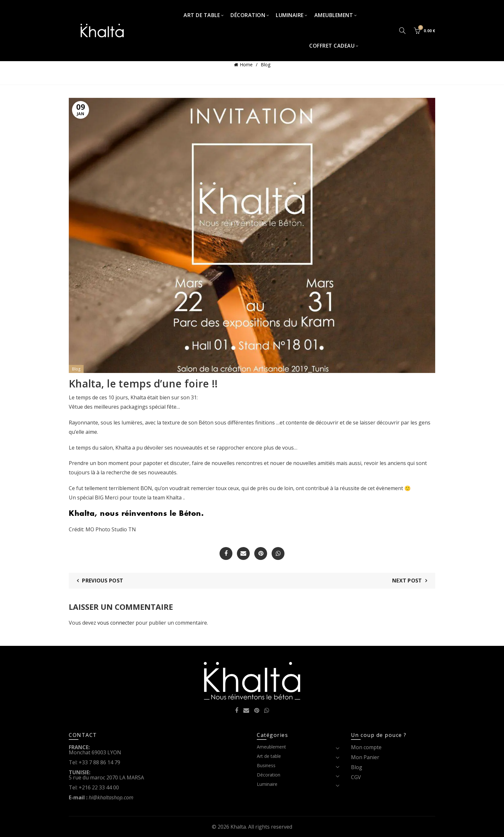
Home (246, 65)
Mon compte (366, 747)
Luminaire (290, 15)
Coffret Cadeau (332, 46)
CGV (356, 777)
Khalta (238, 827)
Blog (265, 65)
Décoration (248, 15)
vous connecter (116, 623)
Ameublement (334, 15)
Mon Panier (365, 757)
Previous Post (103, 581)
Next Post (407, 581)
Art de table (202, 15)
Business (266, 765)
